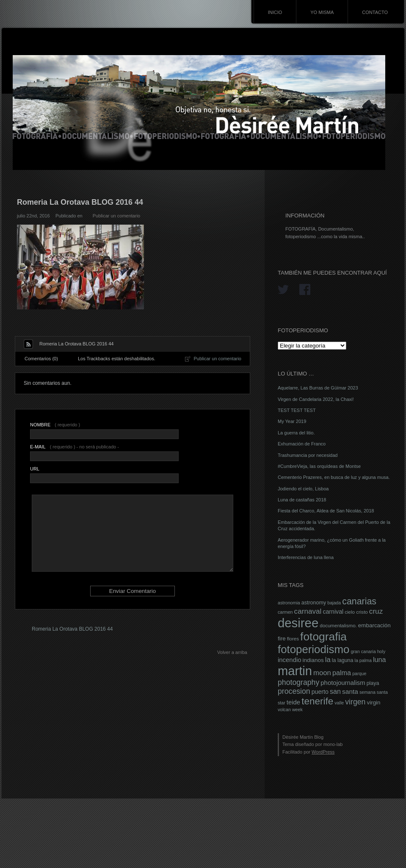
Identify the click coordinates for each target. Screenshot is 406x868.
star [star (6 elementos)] (282, 703)
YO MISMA (322, 12)
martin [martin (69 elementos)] (295, 671)
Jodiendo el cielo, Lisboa (303, 489)
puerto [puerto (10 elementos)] (320, 692)
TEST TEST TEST (297, 410)
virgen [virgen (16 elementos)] (355, 702)
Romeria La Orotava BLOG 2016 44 (72, 629)
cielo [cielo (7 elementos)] (350, 612)
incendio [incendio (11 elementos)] (290, 660)
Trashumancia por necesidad (308, 455)
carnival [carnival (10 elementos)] (333, 612)
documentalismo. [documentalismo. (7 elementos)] (338, 626)
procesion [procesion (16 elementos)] (294, 691)
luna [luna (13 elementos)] (380, 659)
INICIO (275, 12)
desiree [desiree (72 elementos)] (298, 623)
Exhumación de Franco (302, 444)
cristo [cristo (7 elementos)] (362, 612)
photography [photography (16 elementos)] (298, 682)
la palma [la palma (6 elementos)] (363, 660)
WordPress (323, 752)
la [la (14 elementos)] (328, 660)
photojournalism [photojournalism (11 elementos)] (343, 683)
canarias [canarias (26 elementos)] (359, 601)
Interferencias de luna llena (306, 557)
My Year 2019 (292, 421)
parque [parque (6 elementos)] (359, 673)
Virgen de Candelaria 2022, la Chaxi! (316, 399)
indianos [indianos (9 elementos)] (313, 660)
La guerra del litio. (296, 433)
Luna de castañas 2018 (302, 500)
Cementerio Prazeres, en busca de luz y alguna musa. (334, 477)
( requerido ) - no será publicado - (75, 447)
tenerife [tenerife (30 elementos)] (317, 701)
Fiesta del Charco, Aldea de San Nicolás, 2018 (326, 511)
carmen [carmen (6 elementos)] (285, 612)
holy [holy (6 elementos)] (381, 651)
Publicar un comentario (117, 216)
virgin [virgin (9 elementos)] (373, 702)
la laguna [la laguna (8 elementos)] (343, 660)
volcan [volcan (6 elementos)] (284, 709)
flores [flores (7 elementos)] (293, 639)
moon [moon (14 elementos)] (322, 673)
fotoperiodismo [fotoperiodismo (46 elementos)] (313, 649)
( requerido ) (55, 425)
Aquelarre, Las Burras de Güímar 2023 (318, 388)
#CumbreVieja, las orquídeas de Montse (319, 466)
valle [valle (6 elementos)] (339, 703)
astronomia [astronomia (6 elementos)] (289, 603)
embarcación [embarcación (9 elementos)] (374, 625)
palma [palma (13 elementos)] (342, 673)
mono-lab (333, 744)
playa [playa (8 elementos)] (373, 683)
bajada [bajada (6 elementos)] (334, 603)
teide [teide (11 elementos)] (293, 702)
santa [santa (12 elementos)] (350, 691)
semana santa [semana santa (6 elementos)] (374, 692)
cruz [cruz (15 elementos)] (376, 611)
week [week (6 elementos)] (297, 709)
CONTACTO (375, 12)
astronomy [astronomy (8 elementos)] (314, 603)
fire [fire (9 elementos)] (282, 638)
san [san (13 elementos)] (335, 691)
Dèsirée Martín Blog (303, 737)
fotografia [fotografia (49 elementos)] (323, 637)
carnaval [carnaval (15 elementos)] (308, 611)
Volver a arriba (232, 652)
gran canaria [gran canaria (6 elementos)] (363, 651)
